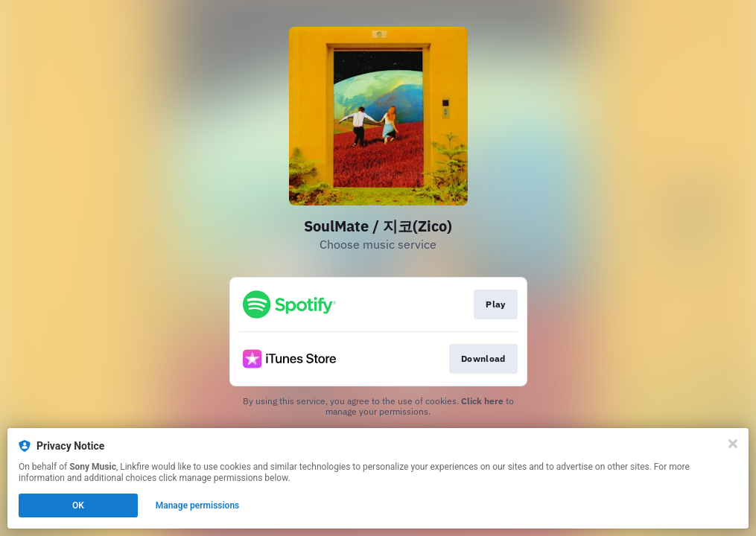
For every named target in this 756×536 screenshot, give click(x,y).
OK (78, 505)
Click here (482, 401)
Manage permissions (198, 505)
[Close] (733, 444)
